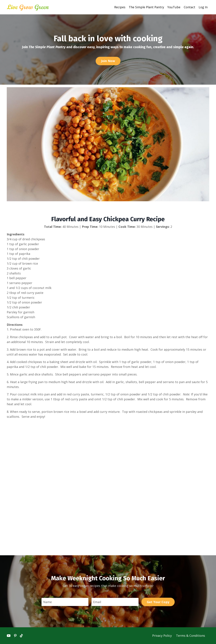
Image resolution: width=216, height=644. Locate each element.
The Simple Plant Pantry (146, 7)
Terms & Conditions (191, 636)
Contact (190, 7)
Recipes (120, 7)
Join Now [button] (108, 61)
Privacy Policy (162, 636)
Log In (203, 7)
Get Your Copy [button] (158, 602)
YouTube (174, 7)
